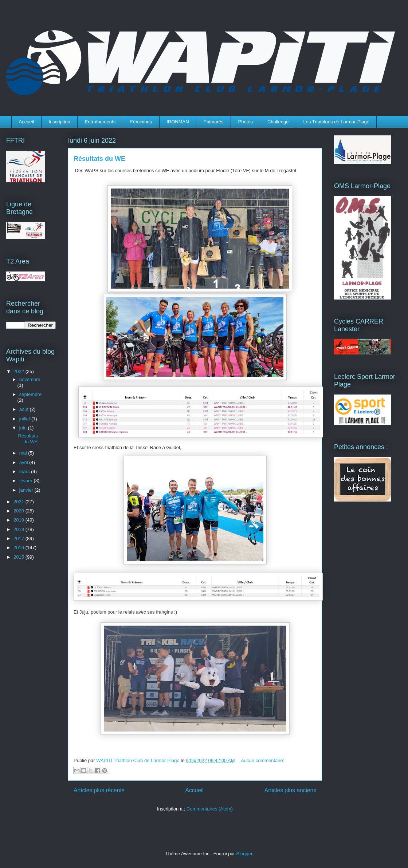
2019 (19, 520)
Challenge (278, 122)
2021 (19, 502)
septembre (30, 394)
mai (24, 453)
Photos (246, 122)
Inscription (59, 122)
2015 (19, 557)
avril (24, 462)
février (27, 481)
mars (25, 471)
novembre (30, 379)
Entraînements (100, 122)
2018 (19, 529)
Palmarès (214, 122)
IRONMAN (178, 122)
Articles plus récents (99, 790)
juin (24, 428)
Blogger (244, 854)
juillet (25, 419)
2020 (19, 511)
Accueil (27, 122)
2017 (19, 538)
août (25, 409)
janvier (27, 490)
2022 (19, 371)
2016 (19, 548)
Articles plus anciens (290, 790)
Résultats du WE (99, 159)
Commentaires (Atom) (210, 809)
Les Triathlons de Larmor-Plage (336, 122)
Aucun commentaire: (262, 760)
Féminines (141, 122)
